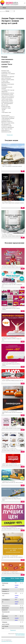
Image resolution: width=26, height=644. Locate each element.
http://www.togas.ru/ (20, 634)
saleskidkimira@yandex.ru (7, 641)
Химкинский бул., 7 (6, 606)
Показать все (13, 630)
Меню (4, 8)
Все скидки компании (20, 635)
